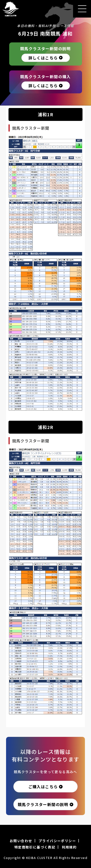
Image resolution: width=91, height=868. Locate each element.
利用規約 (69, 847)
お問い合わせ (21, 841)
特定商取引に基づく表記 (35, 847)
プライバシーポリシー (57, 841)
